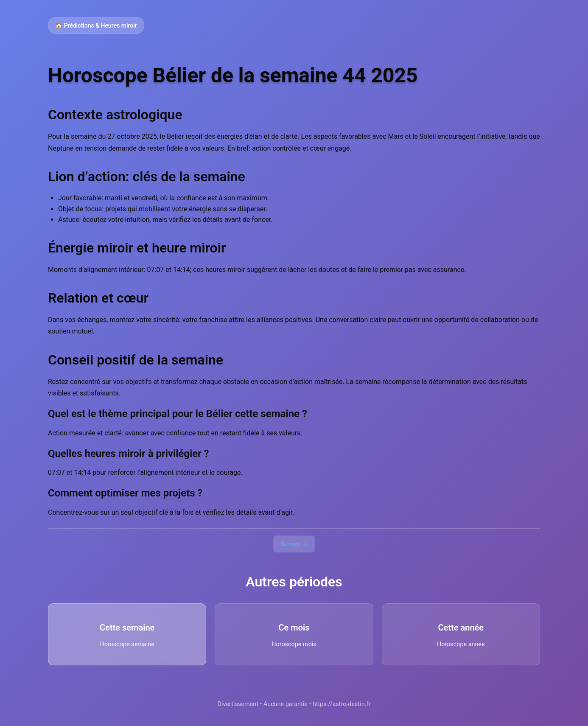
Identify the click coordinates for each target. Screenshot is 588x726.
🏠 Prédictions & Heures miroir (96, 25)
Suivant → (294, 544)
